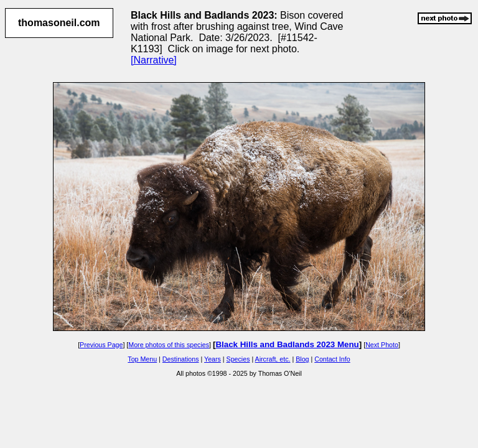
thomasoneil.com (59, 23)
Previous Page (101, 345)
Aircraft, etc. (273, 359)
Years (213, 359)
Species (238, 359)
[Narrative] (154, 60)
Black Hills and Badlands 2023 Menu (287, 344)
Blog (302, 359)
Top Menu (142, 359)
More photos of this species (169, 345)
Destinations (181, 359)
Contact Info (332, 359)
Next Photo (382, 345)
